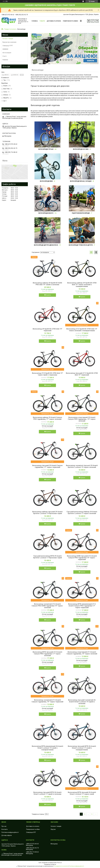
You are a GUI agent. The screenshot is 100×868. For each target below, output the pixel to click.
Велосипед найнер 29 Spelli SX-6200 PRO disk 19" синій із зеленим (47, 284)
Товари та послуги (10, 29)
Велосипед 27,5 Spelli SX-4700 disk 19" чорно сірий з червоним (47, 374)
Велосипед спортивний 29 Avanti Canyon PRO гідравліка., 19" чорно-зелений (82, 419)
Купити (48, 295)
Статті (5, 56)
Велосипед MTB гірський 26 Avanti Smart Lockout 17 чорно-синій (82, 793)
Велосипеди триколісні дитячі (81, 245)
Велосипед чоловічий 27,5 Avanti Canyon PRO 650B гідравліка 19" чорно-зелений (47, 606)
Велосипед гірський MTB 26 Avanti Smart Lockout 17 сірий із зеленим (47, 793)
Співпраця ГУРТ (8, 46)
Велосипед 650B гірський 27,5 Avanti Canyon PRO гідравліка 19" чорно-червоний (82, 558)
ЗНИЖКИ (5, 49)
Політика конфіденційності (10, 832)
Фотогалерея (7, 53)
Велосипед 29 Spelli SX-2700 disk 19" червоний (47, 330)
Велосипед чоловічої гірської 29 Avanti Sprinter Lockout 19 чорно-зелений (82, 466)
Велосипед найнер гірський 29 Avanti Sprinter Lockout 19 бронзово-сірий (47, 513)
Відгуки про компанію (9, 42)
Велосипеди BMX (46, 181)
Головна (35, 21)
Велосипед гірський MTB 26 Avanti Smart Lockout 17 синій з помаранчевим (82, 748)
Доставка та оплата (54, 21)
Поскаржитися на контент (61, 866)
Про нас (4, 826)
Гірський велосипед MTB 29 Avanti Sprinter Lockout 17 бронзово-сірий (47, 557)
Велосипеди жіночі (46, 213)
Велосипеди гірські (46, 149)
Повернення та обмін (70, 21)
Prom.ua (59, 863)
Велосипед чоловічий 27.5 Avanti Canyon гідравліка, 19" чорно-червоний (47, 701)
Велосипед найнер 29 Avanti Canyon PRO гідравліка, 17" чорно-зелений (47, 418)
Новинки (5, 60)
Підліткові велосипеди (81, 213)
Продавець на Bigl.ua (50, 864)
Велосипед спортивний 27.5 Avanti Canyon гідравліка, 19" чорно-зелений (82, 653)
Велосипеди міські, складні (81, 181)
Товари (42, 21)
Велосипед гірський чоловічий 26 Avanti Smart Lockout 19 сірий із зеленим (82, 702)
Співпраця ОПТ (31, 832)
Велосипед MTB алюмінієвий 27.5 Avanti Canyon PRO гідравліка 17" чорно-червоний (82, 606)
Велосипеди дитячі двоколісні (46, 245)
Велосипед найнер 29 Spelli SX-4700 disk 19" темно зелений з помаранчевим (82, 285)
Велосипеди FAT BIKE (81, 149)
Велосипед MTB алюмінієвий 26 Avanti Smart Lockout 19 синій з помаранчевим (47, 748)
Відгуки (53, 829)
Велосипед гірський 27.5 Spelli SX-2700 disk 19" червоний (82, 374)
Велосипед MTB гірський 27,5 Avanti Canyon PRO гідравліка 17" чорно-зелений (47, 654)
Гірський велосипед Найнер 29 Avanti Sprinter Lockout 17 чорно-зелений (82, 513)
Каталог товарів (8, 39)
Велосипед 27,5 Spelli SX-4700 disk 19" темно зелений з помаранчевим (82, 330)
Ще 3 (5, 101)
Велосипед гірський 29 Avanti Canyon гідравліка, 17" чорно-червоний (47, 466)
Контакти (4, 829)
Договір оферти (7, 835)
